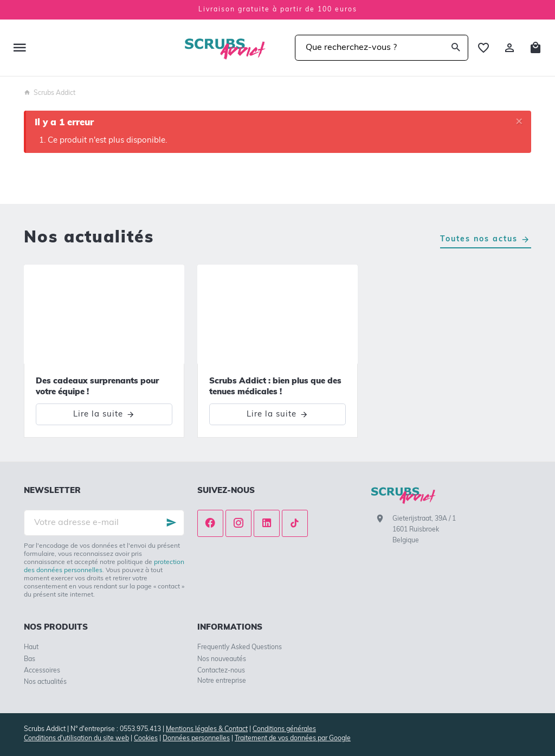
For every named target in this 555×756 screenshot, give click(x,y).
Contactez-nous (221, 671)
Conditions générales (284, 729)
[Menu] (20, 48)
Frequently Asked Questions (240, 648)
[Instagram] (238, 523)
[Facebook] (210, 523)
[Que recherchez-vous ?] (382, 48)
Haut (31, 648)
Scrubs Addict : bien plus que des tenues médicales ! (275, 387)
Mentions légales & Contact (207, 729)
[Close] (519, 122)
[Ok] (171, 523)
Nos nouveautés (222, 659)
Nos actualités (89, 238)
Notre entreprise (222, 681)
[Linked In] (267, 523)
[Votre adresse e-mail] (104, 523)
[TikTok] (295, 523)
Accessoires (42, 671)
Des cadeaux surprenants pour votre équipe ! (97, 387)
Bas (30, 659)
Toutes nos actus (479, 239)
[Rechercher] (455, 48)
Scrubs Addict (50, 93)
